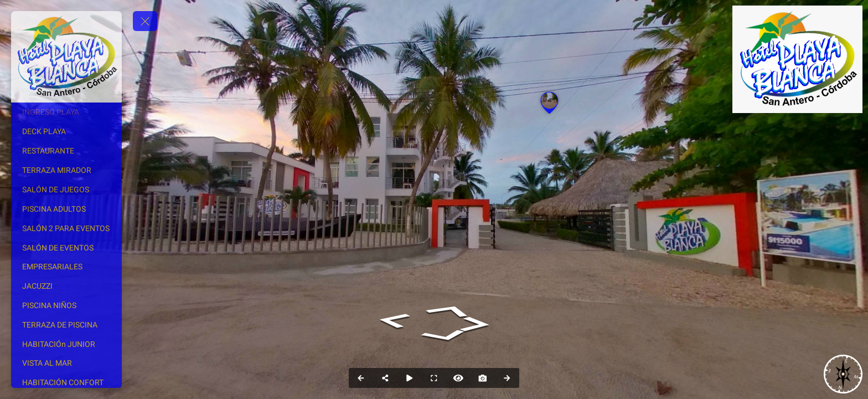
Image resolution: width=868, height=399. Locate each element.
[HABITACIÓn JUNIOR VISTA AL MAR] (66, 354)
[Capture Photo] (483, 378)
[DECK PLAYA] (66, 131)
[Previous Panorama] (361, 378)
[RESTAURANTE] (66, 151)
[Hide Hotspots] (458, 378)
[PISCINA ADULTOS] (66, 209)
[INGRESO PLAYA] (66, 112)
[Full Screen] (434, 378)
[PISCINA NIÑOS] (66, 305)
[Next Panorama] (507, 378)
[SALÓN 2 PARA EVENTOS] (66, 228)
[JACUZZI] (66, 286)
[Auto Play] (410, 378)
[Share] (385, 378)
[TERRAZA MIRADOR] (66, 170)
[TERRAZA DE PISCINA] (66, 325)
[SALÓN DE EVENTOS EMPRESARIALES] (66, 257)
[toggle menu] (145, 21)
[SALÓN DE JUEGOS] (66, 190)
